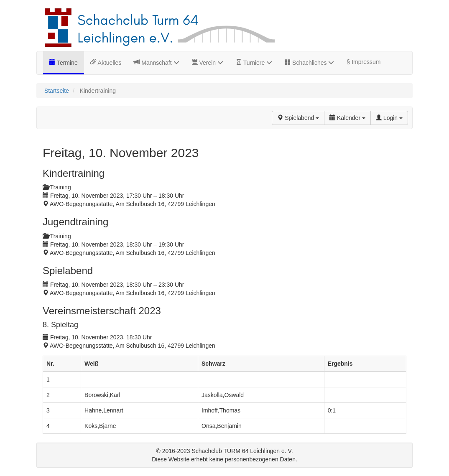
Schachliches (312, 63)
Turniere (257, 63)
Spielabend (298, 118)
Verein (210, 63)
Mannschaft (159, 63)
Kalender (347, 118)
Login (389, 118)
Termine (66, 63)
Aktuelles (109, 63)
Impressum (365, 62)
